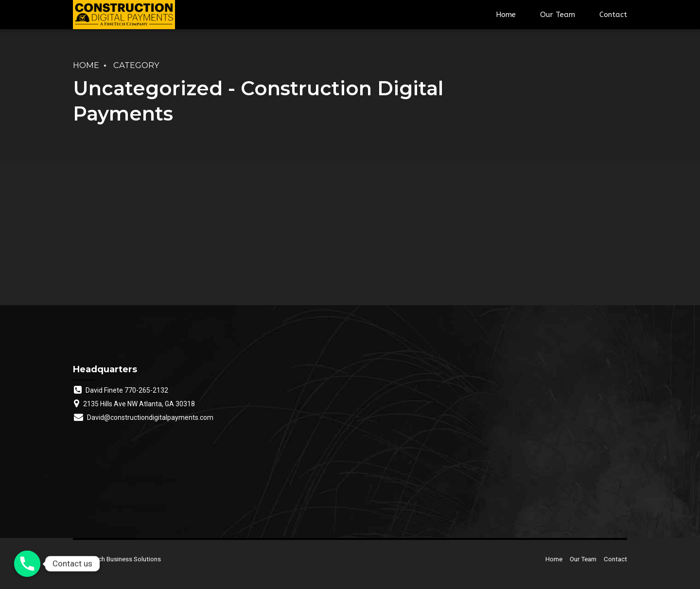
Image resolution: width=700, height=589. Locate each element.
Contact (613, 15)
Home (506, 15)
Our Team (558, 15)
